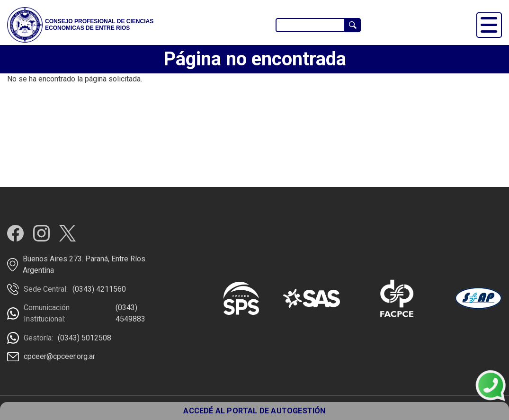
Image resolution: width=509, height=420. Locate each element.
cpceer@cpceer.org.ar (59, 356)
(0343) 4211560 (99, 289)
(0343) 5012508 (85, 338)
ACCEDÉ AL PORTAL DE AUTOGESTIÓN (254, 411)
